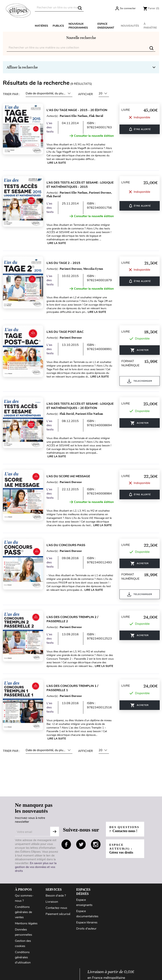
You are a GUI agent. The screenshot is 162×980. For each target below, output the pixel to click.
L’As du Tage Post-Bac (67, 332)
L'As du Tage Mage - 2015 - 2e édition (79, 110)
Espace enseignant (106, 26)
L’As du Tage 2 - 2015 (66, 263)
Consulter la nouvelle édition (94, 136)
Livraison (52, 902)
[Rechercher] (59, 8)
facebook (66, 844)
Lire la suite (59, 163)
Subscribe (55, 832)
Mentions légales (26, 923)
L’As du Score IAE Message (71, 476)
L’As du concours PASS (68, 545)
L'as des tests (52, 127)
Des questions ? (123, 829)
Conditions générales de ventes (23, 912)
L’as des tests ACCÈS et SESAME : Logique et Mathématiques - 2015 (82, 185)
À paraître (150, 26)
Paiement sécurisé (58, 914)
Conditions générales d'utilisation (23, 957)
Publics (58, 26)
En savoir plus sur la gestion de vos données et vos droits (36, 867)
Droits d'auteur (86, 929)
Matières (41, 26)
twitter (81, 844)
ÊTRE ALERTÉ (142, 129)
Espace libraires (87, 922)
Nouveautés (130, 26)
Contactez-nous (56, 908)
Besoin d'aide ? (56, 896)
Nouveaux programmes (78, 26)
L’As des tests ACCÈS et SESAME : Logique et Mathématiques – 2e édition (82, 406)
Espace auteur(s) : (122, 851)
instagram (96, 844)
